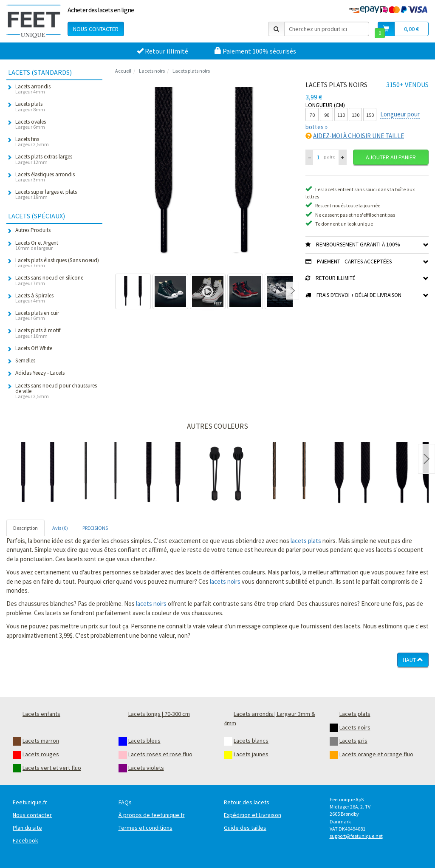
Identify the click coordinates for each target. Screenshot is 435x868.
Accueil (123, 71)
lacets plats (306, 541)
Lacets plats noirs (191, 71)
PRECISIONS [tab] (95, 528)
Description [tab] (25, 528)
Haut (413, 660)
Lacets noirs (152, 71)
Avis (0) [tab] (60, 528)
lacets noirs (225, 581)
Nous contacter (96, 29)
